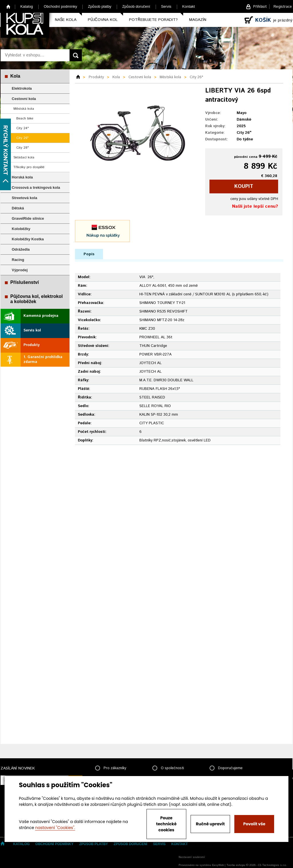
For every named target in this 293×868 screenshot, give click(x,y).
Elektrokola (22, 88)
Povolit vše (254, 824)
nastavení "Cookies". (55, 828)
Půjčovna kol (103, 20)
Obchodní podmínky (60, 6)
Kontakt (189, 6)
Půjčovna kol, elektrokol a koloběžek (36, 299)
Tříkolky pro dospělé (29, 167)
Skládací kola (24, 157)
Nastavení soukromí (192, 857)
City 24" (23, 128)
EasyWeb (218, 865)
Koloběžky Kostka (28, 239)
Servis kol (32, 330)
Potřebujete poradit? (153, 20)
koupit (244, 186)
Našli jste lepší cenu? (255, 206)
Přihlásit (260, 7)
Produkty (31, 345)
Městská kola (24, 109)
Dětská (18, 208)
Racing (18, 260)
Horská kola (22, 177)
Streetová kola (24, 198)
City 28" (23, 148)
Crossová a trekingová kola (36, 187)
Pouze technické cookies (167, 824)
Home (8, 6)
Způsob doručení (136, 6)
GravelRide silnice (28, 218)
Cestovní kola (24, 99)
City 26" (22, 138)
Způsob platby (100, 6)
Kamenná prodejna (41, 316)
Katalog (27, 6)
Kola (15, 76)
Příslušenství (25, 282)
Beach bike (25, 118)
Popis (89, 254)
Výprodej (20, 270)
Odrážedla (21, 249)
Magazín (198, 20)
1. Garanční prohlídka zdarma (43, 360)
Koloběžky (21, 229)
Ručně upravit (210, 824)
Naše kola (66, 20)
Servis (166, 6)
